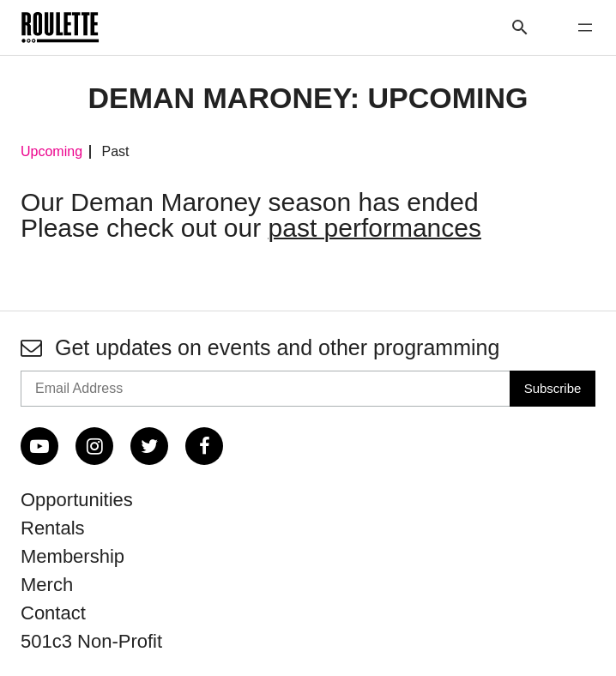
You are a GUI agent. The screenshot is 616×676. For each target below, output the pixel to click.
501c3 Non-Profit (91, 641)
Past (115, 152)
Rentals (53, 528)
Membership (72, 556)
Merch (47, 585)
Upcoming (51, 152)
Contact (53, 613)
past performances (375, 228)
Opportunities (77, 500)
